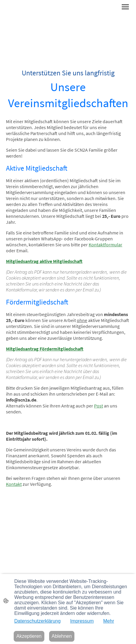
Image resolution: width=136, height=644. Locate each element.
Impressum (82, 621)
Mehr (109, 621)
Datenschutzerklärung (37, 621)
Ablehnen (62, 636)
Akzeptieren (29, 636)
